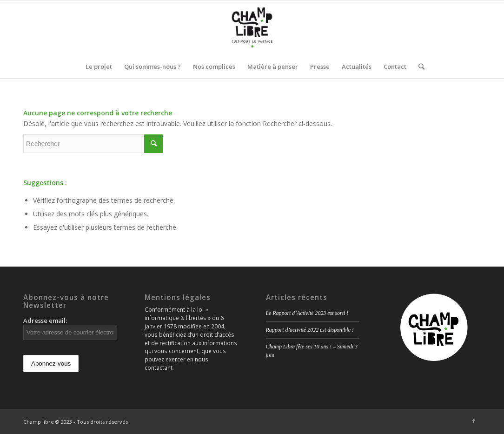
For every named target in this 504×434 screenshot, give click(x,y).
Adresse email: (70, 328)
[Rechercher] (418, 67)
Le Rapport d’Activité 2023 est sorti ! (307, 313)
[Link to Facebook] (474, 421)
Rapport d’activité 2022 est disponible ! (310, 330)
